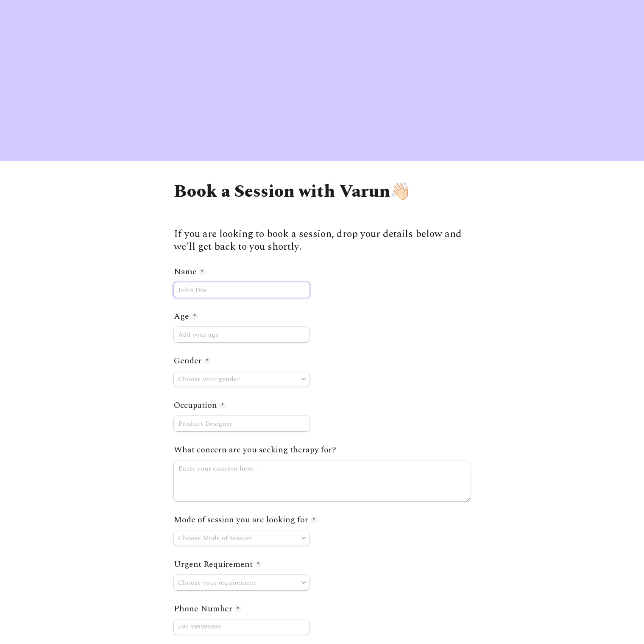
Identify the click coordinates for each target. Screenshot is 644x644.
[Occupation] (242, 424)
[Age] (242, 335)
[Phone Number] (242, 627)
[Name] (242, 290)
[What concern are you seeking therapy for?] (322, 481)
